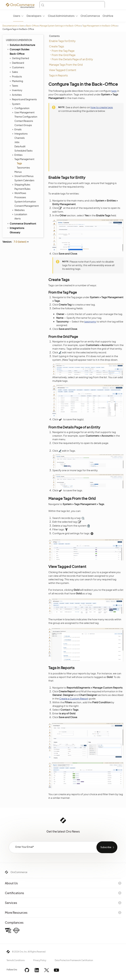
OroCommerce (19, 872)
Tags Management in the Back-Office (100, 26)
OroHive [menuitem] (108, 16)
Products (16, 76)
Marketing (17, 81)
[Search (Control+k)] (72, 5)
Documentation (10, 26)
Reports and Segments (24, 99)
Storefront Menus (23, 176)
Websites (19, 210)
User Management (24, 112)
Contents (54, 36)
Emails (17, 129)
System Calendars (24, 180)
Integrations (20, 134)
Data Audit (20, 146)
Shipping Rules (21, 185)
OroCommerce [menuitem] (90, 16)
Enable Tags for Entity (62, 41)
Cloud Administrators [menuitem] (61, 16)
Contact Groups (23, 125)
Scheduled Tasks (23, 151)
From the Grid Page (64, 55)
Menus (18, 172)
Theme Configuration (26, 117)
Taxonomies (23, 168)
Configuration (21, 108)
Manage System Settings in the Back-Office (60, 26)
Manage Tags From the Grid (66, 65)
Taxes (14, 86)
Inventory (16, 90)
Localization (20, 214)
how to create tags (102, 107)
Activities (16, 95)
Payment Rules (22, 189)
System (15, 104)
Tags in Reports (58, 75)
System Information (25, 201)
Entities (18, 155)
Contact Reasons (24, 121)
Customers (17, 67)
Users (22, 26)
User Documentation (19, 40)
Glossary (15, 232)
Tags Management (24, 159)
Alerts (18, 218)
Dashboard (17, 63)
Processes (20, 197)
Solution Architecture (21, 45)
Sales (14, 72)
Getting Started (20, 58)
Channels (20, 138)
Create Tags (57, 46)
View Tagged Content (63, 70)
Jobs (17, 142)
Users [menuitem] (17, 16)
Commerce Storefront (21, 223)
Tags (19, 163)
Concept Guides (18, 49)
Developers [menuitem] (34, 16)
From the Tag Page (63, 51)
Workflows (19, 193)
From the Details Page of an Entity (72, 59)
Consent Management (27, 206)
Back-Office (32, 26)
